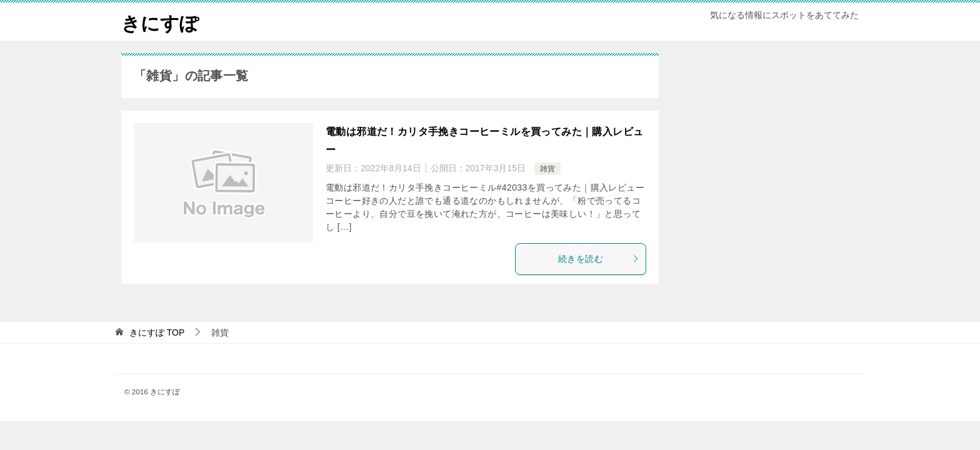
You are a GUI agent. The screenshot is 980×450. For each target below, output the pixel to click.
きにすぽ (160, 22)
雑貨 (547, 169)
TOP (157, 332)
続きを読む (599, 259)
